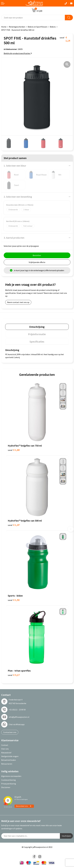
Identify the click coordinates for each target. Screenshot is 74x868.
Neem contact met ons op (18, 302)
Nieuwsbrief (6, 753)
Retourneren (7, 764)
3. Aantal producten (14, 238)
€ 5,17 (14, 675)
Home (4, 27)
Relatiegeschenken (17, 27)
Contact (5, 745)
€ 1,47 (14, 525)
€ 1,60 (14, 450)
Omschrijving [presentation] (37, 327)
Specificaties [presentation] (37, 342)
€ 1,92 (14, 600)
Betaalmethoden (9, 760)
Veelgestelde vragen (10, 756)
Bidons (53, 27)
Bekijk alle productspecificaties (18, 53)
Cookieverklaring (8, 780)
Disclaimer (6, 787)
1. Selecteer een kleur (15, 166)
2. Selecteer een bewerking (18, 197)
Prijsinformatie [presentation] (37, 334)
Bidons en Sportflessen (38, 27)
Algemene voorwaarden (11, 776)
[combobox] (33, 18)
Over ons (5, 749)
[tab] (37, 327)
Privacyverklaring (9, 784)
